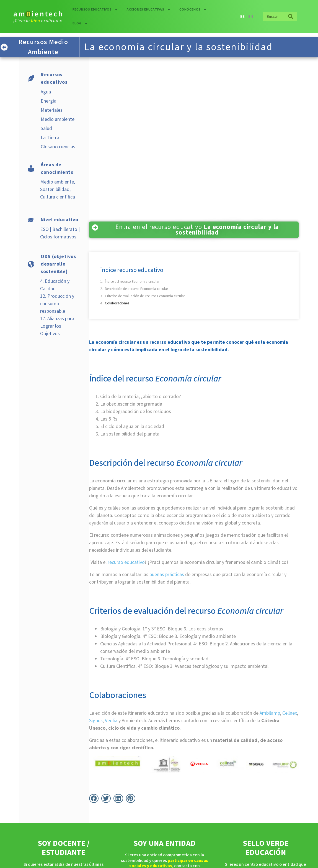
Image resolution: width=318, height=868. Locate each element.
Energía (49, 101)
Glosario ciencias (58, 147)
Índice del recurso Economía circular (132, 282)
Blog (80, 24)
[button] (94, 798)
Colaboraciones (117, 303)
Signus (96, 721)
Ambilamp (270, 713)
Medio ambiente (58, 119)
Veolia (111, 721)
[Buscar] (291, 16)
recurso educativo (126, 562)
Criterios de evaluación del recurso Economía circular (145, 296)
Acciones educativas (149, 10)
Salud (46, 128)
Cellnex (290, 713)
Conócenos (193, 10)
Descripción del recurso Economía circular (136, 289)
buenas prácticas (167, 575)
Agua (46, 92)
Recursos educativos (95, 10)
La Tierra (50, 138)
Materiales (52, 110)
